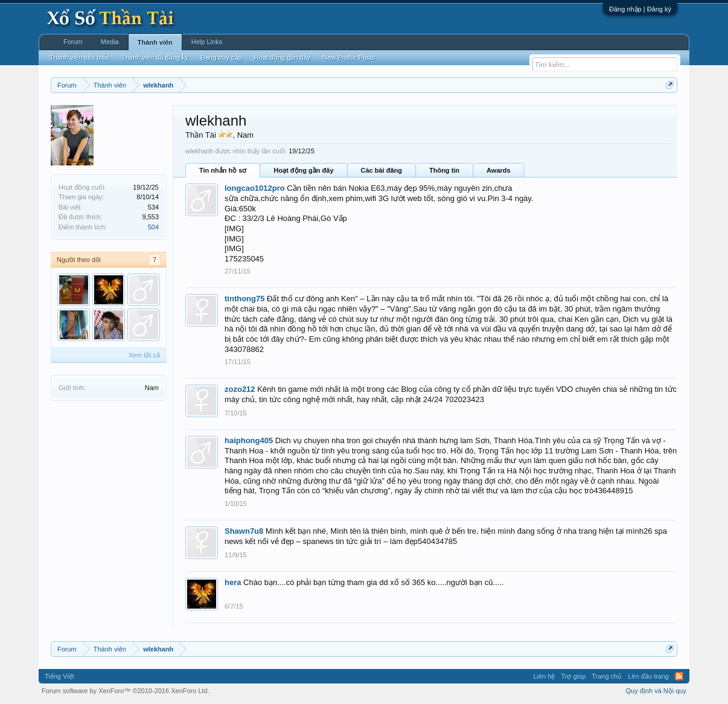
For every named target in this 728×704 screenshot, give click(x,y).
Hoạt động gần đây (303, 170)
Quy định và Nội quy (656, 691)
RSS (679, 676)
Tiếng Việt (59, 676)
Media (110, 42)
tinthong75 (244, 299)
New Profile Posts (349, 57)
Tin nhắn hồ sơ (223, 170)
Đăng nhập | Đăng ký (640, 9)
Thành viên (155, 42)
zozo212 (240, 389)
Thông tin (444, 170)
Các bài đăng (382, 170)
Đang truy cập (221, 57)
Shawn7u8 (244, 531)
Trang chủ (607, 676)
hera (233, 582)
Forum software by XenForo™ (126, 691)
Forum (73, 42)
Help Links (207, 42)
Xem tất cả (144, 355)
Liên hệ (544, 676)
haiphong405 (249, 440)
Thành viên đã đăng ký (155, 57)
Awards (499, 170)
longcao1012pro (255, 188)
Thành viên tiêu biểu (79, 57)
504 (153, 227)
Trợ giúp (573, 676)
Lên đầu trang (648, 676)
